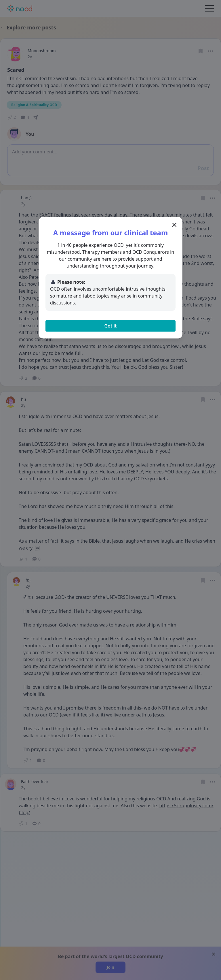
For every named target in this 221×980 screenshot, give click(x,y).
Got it (110, 326)
